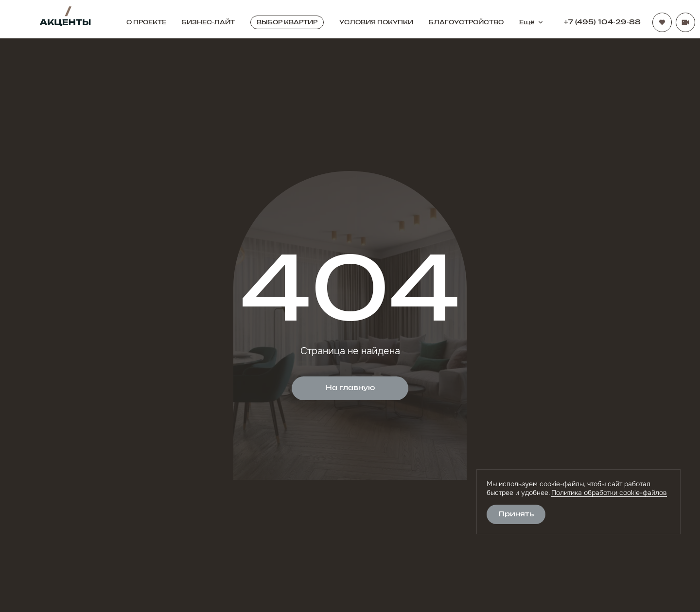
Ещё (532, 22)
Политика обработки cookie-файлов (609, 493)
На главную (350, 388)
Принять (516, 514)
